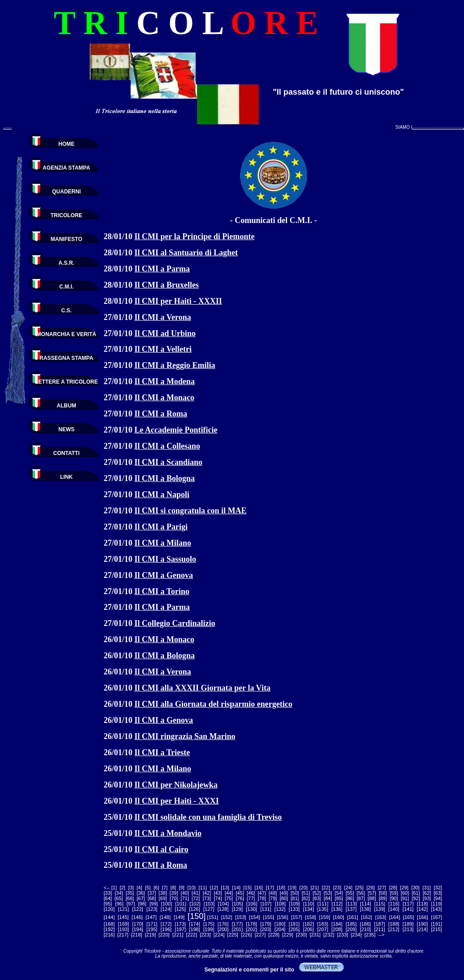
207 (323, 929)
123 (152, 909)
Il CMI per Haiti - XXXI (177, 801)
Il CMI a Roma (161, 414)
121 (123, 909)
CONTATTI (67, 453)
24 (348, 888)
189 (408, 924)
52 (317, 893)
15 (247, 888)
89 (383, 898)
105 (237, 904)
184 (337, 924)
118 (422, 904)
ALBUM (66, 406)
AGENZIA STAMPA (66, 168)
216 (109, 935)
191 (437, 924)
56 (361, 893)
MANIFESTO (66, 239)
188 (394, 924)
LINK (66, 477)
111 (323, 904)
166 (422, 917)
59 (394, 893)
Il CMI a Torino (162, 591)
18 (281, 888)
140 (394, 909)
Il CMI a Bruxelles (167, 285)
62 (427, 893)
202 (251, 929)
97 (131, 904)
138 (365, 909)
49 (284, 893)
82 (306, 898)
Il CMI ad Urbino (165, 333)
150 (197, 916)
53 (328, 893)
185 (351, 924)
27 (382, 888)
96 (119, 904)
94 (438, 898)
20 (303, 888)
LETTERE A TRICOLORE (66, 382)
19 (292, 888)
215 (437, 929)
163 (381, 917)
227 (260, 935)
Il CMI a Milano (163, 543)
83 (317, 898)
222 (192, 935)
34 (119, 893)
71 (185, 898)
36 (141, 893)
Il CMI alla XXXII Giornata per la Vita (203, 688)
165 (408, 917)
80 (284, 898)
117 (408, 904)
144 (109, 917)
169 (123, 924)
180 (280, 924)
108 (280, 904)
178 (251, 924)
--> (381, 935)
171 (152, 924)
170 (138, 924)
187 (380, 924)
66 (130, 898)
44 (229, 893)
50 (295, 893)
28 (393, 888)
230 (301, 935)
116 (394, 904)
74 (218, 898)
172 (166, 924)
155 (268, 917)
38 (163, 893)
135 (323, 909)
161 (353, 917)
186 (365, 924)
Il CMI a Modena (165, 381)
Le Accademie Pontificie (176, 430)
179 (266, 924)
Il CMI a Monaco (165, 398)
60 (405, 893)
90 (394, 898)
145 (123, 917)
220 (164, 935)
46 (251, 893)
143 (437, 909)
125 (180, 909)
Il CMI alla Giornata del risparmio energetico (214, 704)
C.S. (66, 311)
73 (207, 898)
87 (361, 898)
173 (180, 924)
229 (288, 935)
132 (280, 909)
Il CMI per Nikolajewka (176, 785)
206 (308, 929)
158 (311, 917)
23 (337, 888)
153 (241, 917)
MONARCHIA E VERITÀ (67, 334)
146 (137, 917)
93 (427, 898)
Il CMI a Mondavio (168, 833)
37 (152, 893)
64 (108, 898)
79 (273, 898)
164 (394, 917)
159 (324, 917)
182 (308, 924)
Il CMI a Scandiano (169, 462)
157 (297, 917)
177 (237, 924)
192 (109, 929)
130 (251, 909)
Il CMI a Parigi (161, 527)
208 (337, 929)
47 (262, 893)
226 (246, 935)
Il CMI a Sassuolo (166, 559)
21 (315, 888)
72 (196, 898)
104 (223, 904)
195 (152, 929)
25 (359, 888)
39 (174, 893)
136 (337, 909)
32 (438, 888)
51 (306, 893)
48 (273, 893)
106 (252, 904)
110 (309, 904)
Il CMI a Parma (162, 269)
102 (195, 904)
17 (270, 888)
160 (338, 917)
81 (295, 898)
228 (274, 935)
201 (237, 929)
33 (108, 893)
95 (108, 904)
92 (416, 898)
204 (280, 929)
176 (223, 924)
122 (138, 909)
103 (209, 904)
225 (232, 935)
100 (166, 904)
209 (351, 929)
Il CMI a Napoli (162, 494)
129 (237, 909)
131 (266, 909)
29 (404, 888)
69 (163, 898)
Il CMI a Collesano (168, 446)
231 (315, 935)
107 (266, 904)
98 (142, 904)
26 (371, 888)
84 (328, 898)
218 (136, 935)
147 (151, 917)
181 (294, 924)
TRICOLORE (67, 215)
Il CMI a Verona (163, 317)
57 (372, 893)
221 (178, 935)
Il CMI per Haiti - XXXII (178, 301)
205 (294, 929)
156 (283, 917)
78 (262, 898)
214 (422, 929)
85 (339, 898)
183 (323, 924)
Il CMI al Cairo (162, 849)
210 (365, 929)
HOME (66, 144)
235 (370, 935)
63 (438, 893)
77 (251, 898)
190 (422, 924)
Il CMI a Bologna (165, 478)
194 (138, 929)
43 (218, 893)
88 (372, 898)
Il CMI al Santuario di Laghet (186, 253)
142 (422, 909)
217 (123, 935)
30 (416, 888)
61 (416, 893)
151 (213, 917)
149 (179, 917)
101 (181, 904)
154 (254, 917)
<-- (107, 888)
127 (209, 909)
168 (109, 924)
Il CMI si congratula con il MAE (191, 511)
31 (427, 888)
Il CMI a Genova (164, 575)
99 (153, 904)
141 (408, 909)
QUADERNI (66, 192)
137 (351, 909)
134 (308, 909)
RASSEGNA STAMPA (66, 358)
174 (194, 924)
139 (380, 909)
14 (236, 888)
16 (258, 888)
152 (227, 917)
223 (205, 935)
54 (339, 893)
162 (367, 917)
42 (207, 893)
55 (350, 893)
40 (185, 893)
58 (383, 893)
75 (229, 898)
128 (223, 909)
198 (194, 929)
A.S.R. (66, 263)
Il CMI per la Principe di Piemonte (195, 236)
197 (180, 929)
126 (194, 909)
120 (109, 909)
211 (380, 929)
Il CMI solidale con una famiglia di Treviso (208, 817)
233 (342, 935)
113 (351, 904)
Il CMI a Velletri (163, 349)
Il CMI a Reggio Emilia (175, 365)
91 (405, 898)
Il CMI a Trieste (162, 752)
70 (174, 898)
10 (192, 888)
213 (408, 929)
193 (123, 929)
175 (209, 924)
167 (437, 917)
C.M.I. (66, 287)
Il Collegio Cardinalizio (175, 623)
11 (203, 888)
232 (329, 935)
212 (394, 929)
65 (119, 898)
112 (337, 904)
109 (294, 904)
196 (166, 929)
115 (380, 904)
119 (437, 904)
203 (266, 929)
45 (240, 893)
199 (209, 929)
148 (165, 917)
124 (166, 909)
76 (240, 898)
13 (225, 888)
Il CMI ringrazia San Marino (185, 736)
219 (150, 935)
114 (365, 904)
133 (294, 909)
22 (326, 888)
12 (214, 888)
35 (130, 893)
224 (219, 935)
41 (196, 893)
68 (152, 898)
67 (141, 898)
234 (356, 935)
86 (350, 898)
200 (223, 929)
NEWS (66, 429)
